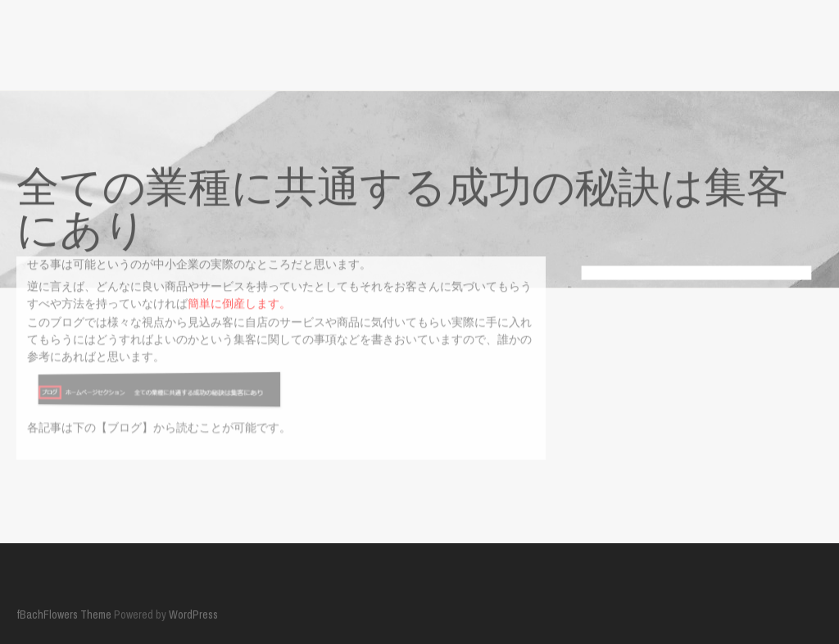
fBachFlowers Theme (64, 611)
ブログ (34, 479)
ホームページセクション (133, 479)
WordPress (193, 611)
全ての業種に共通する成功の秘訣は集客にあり (335, 479)
